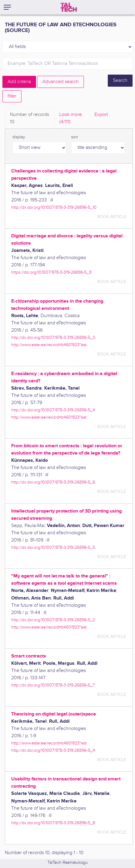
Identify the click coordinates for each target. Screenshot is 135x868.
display (19, 137)
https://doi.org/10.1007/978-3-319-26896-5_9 (51, 272)
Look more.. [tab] (72, 119)
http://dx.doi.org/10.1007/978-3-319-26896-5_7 (53, 685)
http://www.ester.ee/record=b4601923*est (49, 345)
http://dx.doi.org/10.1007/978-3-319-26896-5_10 (54, 207)
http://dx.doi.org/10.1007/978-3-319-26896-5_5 (53, 547)
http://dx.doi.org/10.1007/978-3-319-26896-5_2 (53, 620)
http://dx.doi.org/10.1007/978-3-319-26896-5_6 (53, 482)
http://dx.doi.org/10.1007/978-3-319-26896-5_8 (53, 823)
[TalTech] (69, 7)
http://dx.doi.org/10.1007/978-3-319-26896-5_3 (53, 338)
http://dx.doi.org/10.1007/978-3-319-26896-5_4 (53, 410)
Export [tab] (101, 115)
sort (74, 137)
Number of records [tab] (30, 119)
